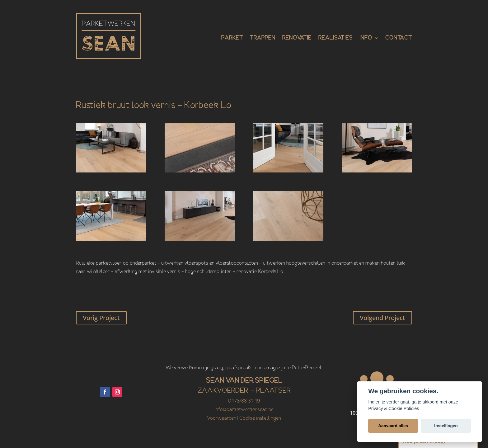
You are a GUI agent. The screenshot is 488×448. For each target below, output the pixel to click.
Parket (232, 38)
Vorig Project (101, 318)
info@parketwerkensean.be (244, 410)
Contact (399, 38)
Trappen (263, 38)
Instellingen (446, 426)
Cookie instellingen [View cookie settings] (260, 418)
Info (366, 38)
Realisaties (335, 38)
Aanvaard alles (393, 426)
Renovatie (297, 38)
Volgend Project (382, 318)
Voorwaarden (222, 418)
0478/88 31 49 (244, 401)
